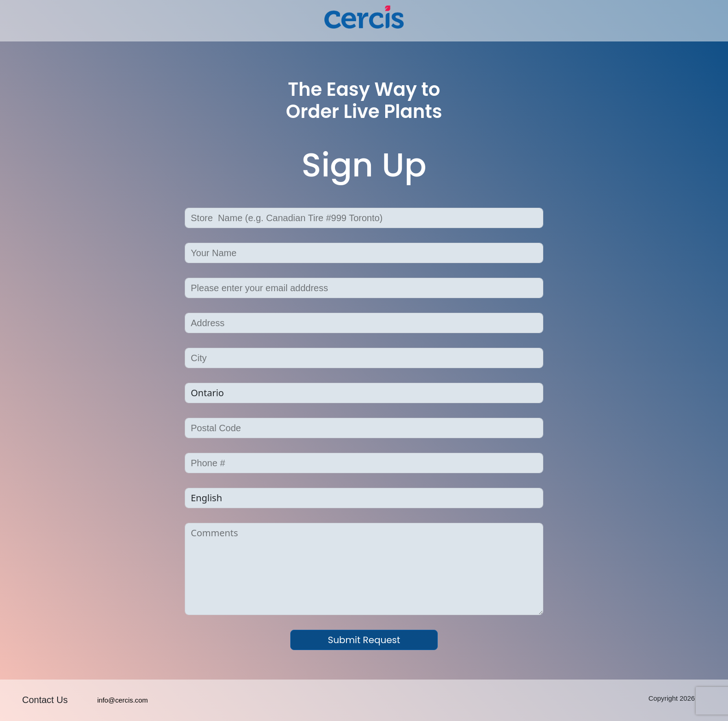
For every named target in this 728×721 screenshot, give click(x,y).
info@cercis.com (123, 700)
